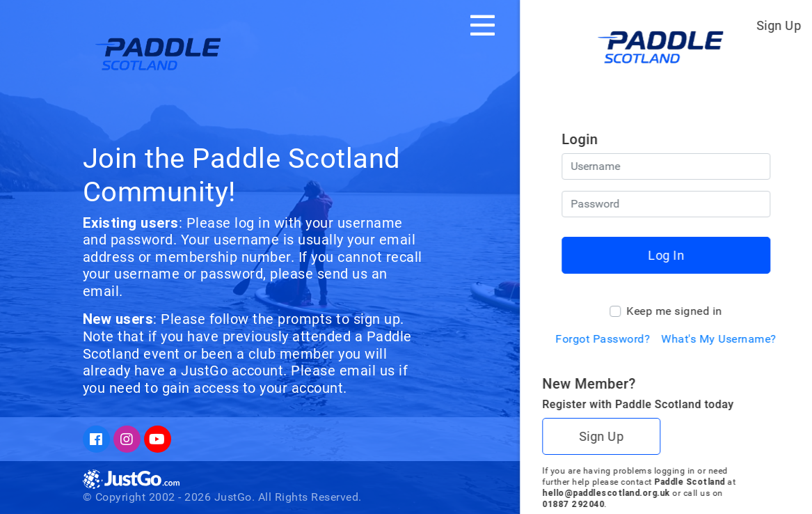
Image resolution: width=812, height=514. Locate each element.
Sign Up (779, 25)
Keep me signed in (674, 311)
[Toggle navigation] (483, 25)
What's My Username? (719, 339)
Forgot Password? (603, 339)
